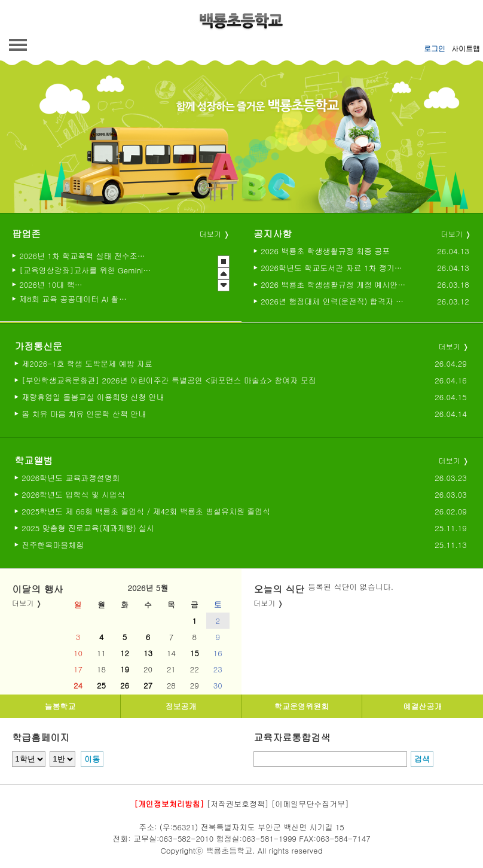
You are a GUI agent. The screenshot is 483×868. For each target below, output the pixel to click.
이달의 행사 (37, 589)
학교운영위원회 (302, 706)
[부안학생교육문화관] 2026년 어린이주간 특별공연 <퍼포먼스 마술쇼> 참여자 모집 (169, 380)
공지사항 (273, 234)
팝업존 (26, 234)
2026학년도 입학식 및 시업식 (73, 494)
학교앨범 (33, 460)
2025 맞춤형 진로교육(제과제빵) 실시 (88, 528)
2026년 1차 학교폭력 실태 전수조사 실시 (84, 255)
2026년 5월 (148, 588)
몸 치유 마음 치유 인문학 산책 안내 (84, 414)
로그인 (435, 48)
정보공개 (181, 706)
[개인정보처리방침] (169, 804)
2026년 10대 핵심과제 (54, 284)
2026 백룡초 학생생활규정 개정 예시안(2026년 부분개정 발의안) (333, 284)
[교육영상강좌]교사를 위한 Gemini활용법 (85, 270)
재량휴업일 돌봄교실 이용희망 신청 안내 (93, 397)
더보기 (210, 234)
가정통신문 (38, 346)
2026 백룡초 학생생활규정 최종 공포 (325, 251)
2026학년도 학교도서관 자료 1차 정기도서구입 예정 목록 (333, 268)
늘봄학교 (60, 706)
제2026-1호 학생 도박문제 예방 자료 (87, 363)
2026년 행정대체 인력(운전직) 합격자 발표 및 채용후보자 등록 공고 (333, 301)
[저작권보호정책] (238, 804)
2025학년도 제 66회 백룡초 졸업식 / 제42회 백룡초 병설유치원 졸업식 (146, 511)
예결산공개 (423, 706)
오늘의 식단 (279, 589)
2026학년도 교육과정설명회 (71, 478)
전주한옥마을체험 (53, 545)
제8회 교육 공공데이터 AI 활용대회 (74, 299)
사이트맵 (466, 48)
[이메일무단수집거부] (310, 804)
